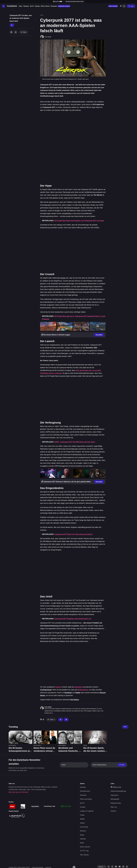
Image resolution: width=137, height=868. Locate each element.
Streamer (26, 6)
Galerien (83, 839)
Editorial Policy (116, 803)
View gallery (99, 335)
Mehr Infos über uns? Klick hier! (18, 792)
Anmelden (122, 765)
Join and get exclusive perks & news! (75, 1)
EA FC (32, 6)
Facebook (68, 693)
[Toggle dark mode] (121, 6)
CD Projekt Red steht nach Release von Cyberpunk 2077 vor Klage (79, 221)
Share (24, 32)
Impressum (115, 795)
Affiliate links (116, 787)
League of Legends (87, 811)
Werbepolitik (115, 799)
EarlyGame (78, 687)
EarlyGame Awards (64, 6)
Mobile (82, 819)
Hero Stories (84, 855)
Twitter (78, 693)
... (53, 713)
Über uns (114, 807)
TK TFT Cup (84, 851)
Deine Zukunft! (113, 6)
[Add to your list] (16, 32)
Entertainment (85, 791)
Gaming (37, 6)
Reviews (83, 831)
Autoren (113, 811)
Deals (82, 835)
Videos (82, 823)
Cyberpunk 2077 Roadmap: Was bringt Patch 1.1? (73, 619)
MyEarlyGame (83, 690)
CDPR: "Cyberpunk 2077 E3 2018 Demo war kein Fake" (75, 442)
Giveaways (54, 6)
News (21, 6)
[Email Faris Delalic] (66, 720)
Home (42, 15)
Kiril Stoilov (75, 700)
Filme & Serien (45, 6)
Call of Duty (84, 827)
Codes (82, 815)
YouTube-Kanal (46, 690)
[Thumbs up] (12, 25)
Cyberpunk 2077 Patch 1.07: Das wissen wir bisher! (73, 534)
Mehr (125, 727)
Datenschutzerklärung (118, 791)
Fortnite (83, 807)
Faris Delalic (48, 707)
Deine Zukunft (85, 847)
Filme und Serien (86, 799)
